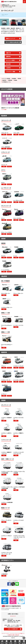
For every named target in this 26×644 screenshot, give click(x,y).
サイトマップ (13, 634)
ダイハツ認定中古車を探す (12, 42)
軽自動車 (14, 79)
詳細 (4, 135)
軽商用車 (10, 80)
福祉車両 (4, 80)
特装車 (16, 80)
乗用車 (19, 79)
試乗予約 (8, 57)
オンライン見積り (11, 60)
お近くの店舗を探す (13, 629)
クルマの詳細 (4, 110)
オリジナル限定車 (6, 79)
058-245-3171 (13, 616)
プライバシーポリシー (6, 634)
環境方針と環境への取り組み (14, 635)
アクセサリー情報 (11, 72)
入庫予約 (8, 68)
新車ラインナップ (11, 38)
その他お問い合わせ (24, 643)
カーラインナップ (7, 11)
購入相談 (8, 64)
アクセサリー (9, 135)
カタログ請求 (20, 643)
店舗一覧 (8, 53)
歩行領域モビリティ (7, 82)
